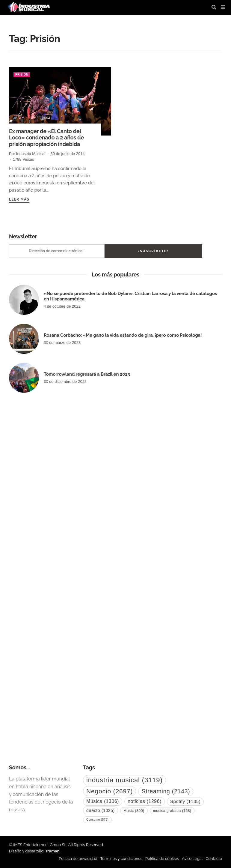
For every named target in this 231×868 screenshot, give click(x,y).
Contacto (214, 859)
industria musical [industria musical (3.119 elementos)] (124, 780)
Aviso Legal (192, 859)
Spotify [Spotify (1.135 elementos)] (185, 801)
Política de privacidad (78, 859)
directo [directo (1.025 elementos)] (101, 810)
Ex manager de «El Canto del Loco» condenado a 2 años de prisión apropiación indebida (46, 138)
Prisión (22, 75)
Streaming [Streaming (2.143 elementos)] (166, 791)
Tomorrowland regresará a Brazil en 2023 (87, 374)
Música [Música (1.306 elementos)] (103, 801)
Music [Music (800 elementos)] (134, 811)
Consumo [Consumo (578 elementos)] (97, 820)
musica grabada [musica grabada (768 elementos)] (172, 811)
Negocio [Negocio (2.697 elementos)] (110, 791)
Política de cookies (162, 859)
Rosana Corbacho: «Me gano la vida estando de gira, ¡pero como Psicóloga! (123, 335)
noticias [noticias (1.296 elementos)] (145, 801)
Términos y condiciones (121, 859)
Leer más (19, 199)
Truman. (53, 851)
